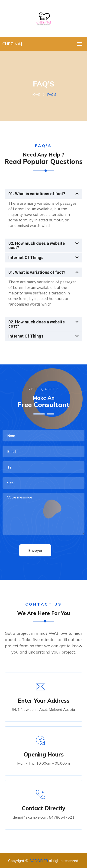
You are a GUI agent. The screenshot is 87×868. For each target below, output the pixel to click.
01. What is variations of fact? (37, 194)
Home (35, 95)
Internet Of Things (26, 257)
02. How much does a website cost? (37, 245)
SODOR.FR (39, 861)
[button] (43, 194)
